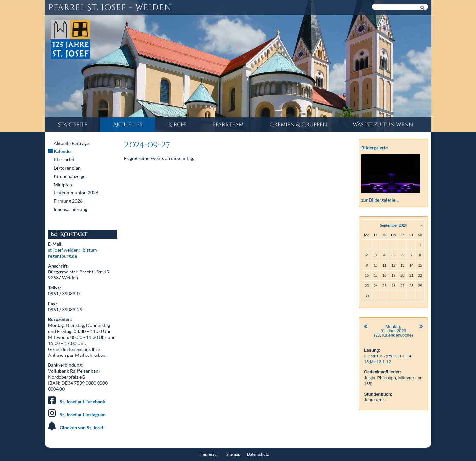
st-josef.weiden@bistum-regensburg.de (73, 253)
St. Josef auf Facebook (83, 402)
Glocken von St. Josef (82, 427)
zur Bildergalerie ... (380, 200)
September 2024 (393, 225)
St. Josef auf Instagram (83, 415)
